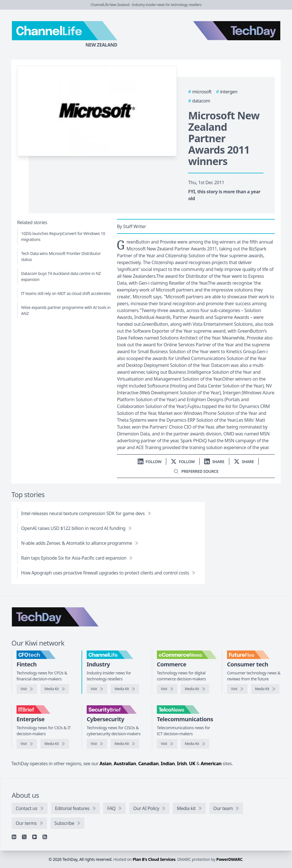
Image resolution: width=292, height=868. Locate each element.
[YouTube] (35, 837)
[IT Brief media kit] (55, 744)
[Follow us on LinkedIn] (150, 462)
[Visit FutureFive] (237, 689)
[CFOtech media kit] (55, 689)
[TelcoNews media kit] (195, 744)
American (211, 763)
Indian (168, 763)
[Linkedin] (14, 837)
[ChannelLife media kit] (125, 689)
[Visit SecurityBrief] (97, 744)
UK (192, 763)
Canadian (149, 763)
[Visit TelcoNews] (167, 744)
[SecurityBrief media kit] (125, 744)
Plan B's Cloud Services (154, 859)
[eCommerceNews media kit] (195, 689)
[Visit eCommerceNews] (167, 689)
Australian (125, 763)
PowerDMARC (230, 859)
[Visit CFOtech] (27, 689)
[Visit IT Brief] (27, 744)
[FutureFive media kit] (265, 689)
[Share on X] (244, 462)
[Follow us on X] (183, 462)
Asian (106, 763)
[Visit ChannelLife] (97, 689)
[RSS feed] (45, 837)
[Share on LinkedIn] (214, 462)
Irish (182, 763)
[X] (24, 837)
